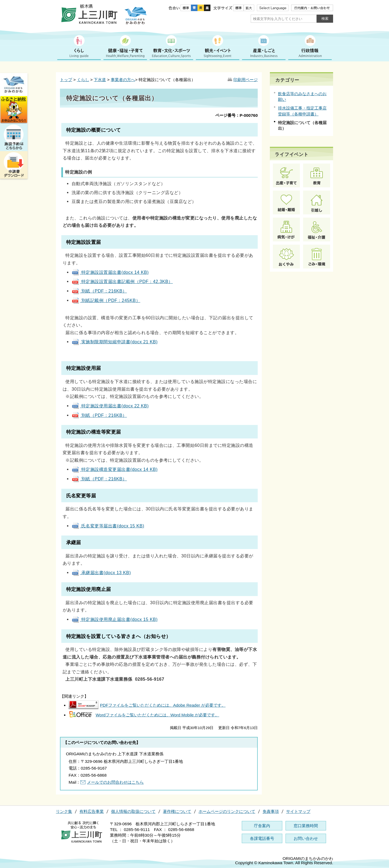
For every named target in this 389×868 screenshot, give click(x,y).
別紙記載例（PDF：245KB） (106, 300)
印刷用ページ (246, 80)
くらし (83, 80)
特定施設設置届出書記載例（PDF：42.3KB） (122, 281)
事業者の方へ (123, 80)
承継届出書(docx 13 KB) (101, 573)
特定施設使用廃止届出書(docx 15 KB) (115, 619)
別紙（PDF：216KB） (99, 291)
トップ (66, 80)
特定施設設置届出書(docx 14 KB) (110, 272)
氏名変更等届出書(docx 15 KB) (108, 526)
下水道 (100, 80)
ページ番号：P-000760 (237, 115)
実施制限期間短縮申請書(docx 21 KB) (115, 342)
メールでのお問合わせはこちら (115, 782)
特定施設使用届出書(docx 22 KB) (110, 406)
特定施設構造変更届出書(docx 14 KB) (115, 469)
